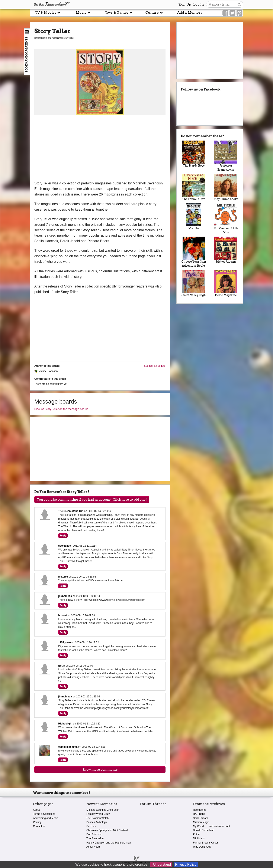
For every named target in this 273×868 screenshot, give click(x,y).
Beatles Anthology (97, 822)
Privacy (37, 822)
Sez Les (91, 826)
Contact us (39, 826)
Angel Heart (93, 847)
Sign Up (185, 4)
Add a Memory (190, 12)
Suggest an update (155, 366)
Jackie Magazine (226, 283)
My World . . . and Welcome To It (211, 826)
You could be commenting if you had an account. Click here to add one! (92, 500)
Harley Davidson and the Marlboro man (109, 843)
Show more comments (100, 770)
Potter (196, 834)
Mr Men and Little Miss (226, 219)
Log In (199, 4)
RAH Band (199, 814)
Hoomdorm (199, 810)
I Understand (161, 864)
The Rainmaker (95, 838)
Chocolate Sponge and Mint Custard (107, 830)
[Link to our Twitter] (232, 13)
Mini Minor (199, 838)
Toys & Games (119, 12)
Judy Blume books (226, 187)
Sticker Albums (226, 250)
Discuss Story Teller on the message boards (61, 409)
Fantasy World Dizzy (98, 814)
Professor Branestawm (226, 156)
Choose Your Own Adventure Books (194, 252)
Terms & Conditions (44, 814)
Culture (154, 12)
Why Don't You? (202, 847)
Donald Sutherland (204, 830)
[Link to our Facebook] (225, 13)
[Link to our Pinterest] (239, 13)
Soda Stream (200, 818)
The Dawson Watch (97, 818)
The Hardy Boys (194, 154)
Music (83, 12)
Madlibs (194, 217)
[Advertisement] (100, 149)
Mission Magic (201, 822)
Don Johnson (94, 834)
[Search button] (239, 4)
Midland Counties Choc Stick (103, 810)
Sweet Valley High (194, 283)
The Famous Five (194, 187)
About (36, 810)
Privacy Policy (186, 864)
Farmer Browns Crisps (206, 843)
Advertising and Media (46, 818)
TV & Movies (48, 12)
